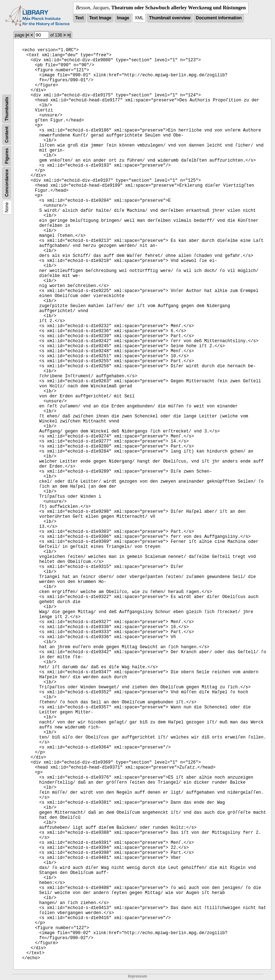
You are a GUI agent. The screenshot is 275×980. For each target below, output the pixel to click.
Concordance (7, 183)
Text (79, 18)
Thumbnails (7, 109)
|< (28, 35)
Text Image (100, 18)
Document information (219, 18)
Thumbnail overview (170, 18)
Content (7, 135)
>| (69, 35)
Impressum (137, 976)
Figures (7, 156)
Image (123, 18)
